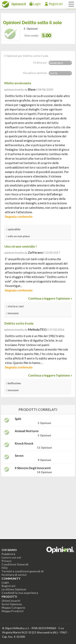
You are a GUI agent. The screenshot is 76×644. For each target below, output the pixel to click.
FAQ (5, 568)
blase (32, 89)
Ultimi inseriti (11, 601)
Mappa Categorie (13, 608)
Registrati (56, 4)
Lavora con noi (11, 557)
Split (18, 419)
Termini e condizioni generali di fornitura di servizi (23, 573)
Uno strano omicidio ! (21, 246)
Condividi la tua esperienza (20, 593)
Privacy (6, 561)
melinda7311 (37, 329)
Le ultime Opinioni (14, 589)
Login (37, 4)
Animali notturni (27, 431)
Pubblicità (8, 554)
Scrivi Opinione (12, 604)
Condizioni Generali (15, 564)
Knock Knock (24, 443)
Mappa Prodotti (13, 611)
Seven (19, 456)
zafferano (35, 252)
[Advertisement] (38, 505)
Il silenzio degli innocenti (33, 468)
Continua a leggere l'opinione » (50, 298)
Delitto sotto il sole (19, 323)
